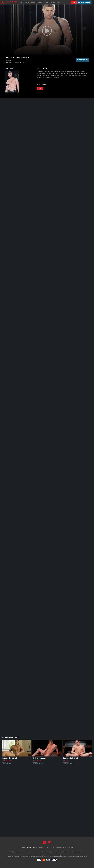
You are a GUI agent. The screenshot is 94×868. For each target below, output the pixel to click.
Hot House (5, 762)
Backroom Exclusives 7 (10, 758)
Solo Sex (40, 88)
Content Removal (84, 857)
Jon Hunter (9, 94)
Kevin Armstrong (37, 760)
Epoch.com (15, 857)
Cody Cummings (7, 760)
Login (74, 2)
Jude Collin (66, 760)
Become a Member (84, 2)
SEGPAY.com (60, 857)
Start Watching (83, 60)
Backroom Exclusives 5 (40, 758)
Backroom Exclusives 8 (71, 758)
